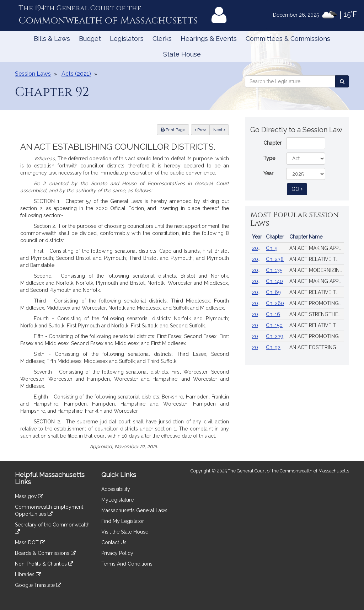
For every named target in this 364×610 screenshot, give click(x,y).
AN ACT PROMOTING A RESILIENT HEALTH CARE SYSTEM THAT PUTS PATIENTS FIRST (317, 303)
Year (268, 173)
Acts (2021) (76, 74)
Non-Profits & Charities (44, 564)
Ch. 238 (275, 259)
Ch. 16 (273, 314)
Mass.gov (29, 496)
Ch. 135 (274, 270)
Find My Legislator (123, 521)
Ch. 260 (275, 303)
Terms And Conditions (127, 564)
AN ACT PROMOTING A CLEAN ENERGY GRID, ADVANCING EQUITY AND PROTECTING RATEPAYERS (317, 336)
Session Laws (33, 74)
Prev (202, 129)
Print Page (173, 130)
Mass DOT (30, 542)
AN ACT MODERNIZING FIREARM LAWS (317, 270)
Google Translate (38, 585)
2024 (258, 259)
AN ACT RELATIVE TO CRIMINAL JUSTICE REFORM (317, 292)
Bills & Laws (52, 39)
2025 (258, 248)
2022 (258, 347)
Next (219, 130)
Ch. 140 (274, 281)
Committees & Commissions (288, 39)
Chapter (272, 143)
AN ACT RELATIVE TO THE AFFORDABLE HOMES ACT (317, 325)
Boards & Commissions (45, 553)
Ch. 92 (273, 347)
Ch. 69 (273, 292)
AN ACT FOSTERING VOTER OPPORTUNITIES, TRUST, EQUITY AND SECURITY (317, 347)
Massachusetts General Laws (134, 510)
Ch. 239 (275, 336)
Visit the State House (125, 532)
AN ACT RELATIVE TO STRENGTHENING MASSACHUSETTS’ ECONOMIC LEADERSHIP (317, 259)
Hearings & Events (209, 39)
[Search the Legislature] (342, 81)
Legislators (127, 39)
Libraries (28, 574)
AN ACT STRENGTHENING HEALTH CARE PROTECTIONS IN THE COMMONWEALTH (317, 314)
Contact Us (114, 542)
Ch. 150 (274, 325)
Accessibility (116, 489)
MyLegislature (117, 500)
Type (269, 158)
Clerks (162, 39)
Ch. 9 (272, 248)
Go (299, 189)
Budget (90, 39)
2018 (258, 292)
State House (182, 54)
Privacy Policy (117, 553)
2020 (258, 303)
